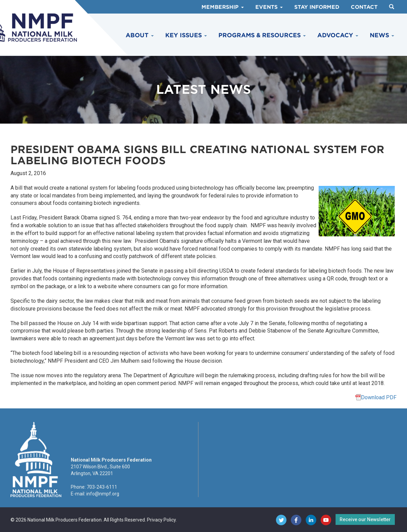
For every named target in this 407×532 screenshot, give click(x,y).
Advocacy (338, 35)
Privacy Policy (161, 520)
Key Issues (186, 35)
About (140, 35)
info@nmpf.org (103, 494)
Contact (364, 7)
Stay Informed (317, 7)
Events (269, 7)
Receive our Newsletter (365, 519)
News (382, 35)
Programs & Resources (262, 35)
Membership (223, 7)
